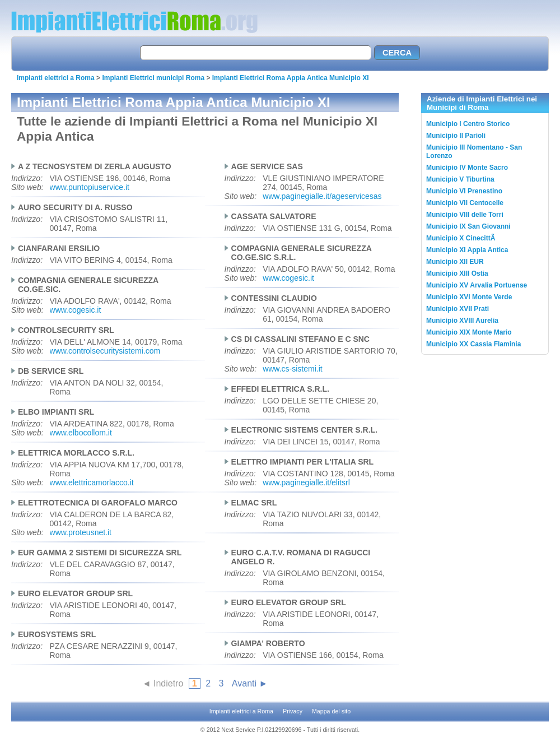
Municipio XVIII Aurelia (462, 321)
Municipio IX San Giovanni (468, 226)
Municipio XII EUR (455, 262)
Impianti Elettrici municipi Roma (153, 78)
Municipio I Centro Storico (468, 124)
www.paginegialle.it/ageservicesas (322, 196)
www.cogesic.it (288, 278)
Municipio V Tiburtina (460, 179)
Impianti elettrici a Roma (56, 78)
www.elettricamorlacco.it (92, 482)
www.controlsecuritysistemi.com (105, 351)
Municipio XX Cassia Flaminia (473, 344)
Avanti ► (250, 683)
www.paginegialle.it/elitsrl (306, 482)
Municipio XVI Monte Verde (469, 297)
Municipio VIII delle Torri (465, 215)
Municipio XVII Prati (458, 309)
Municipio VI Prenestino (464, 191)
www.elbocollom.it (81, 433)
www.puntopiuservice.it (90, 187)
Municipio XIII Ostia (457, 273)
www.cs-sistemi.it (293, 369)
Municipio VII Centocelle (465, 203)
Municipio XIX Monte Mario (469, 332)
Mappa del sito (331, 711)
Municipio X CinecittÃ (462, 238)
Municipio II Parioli (456, 136)
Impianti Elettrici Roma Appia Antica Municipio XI (291, 78)
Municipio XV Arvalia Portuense (477, 285)
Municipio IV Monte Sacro (467, 168)
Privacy (293, 711)
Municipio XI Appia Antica (467, 250)
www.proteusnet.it (81, 532)
